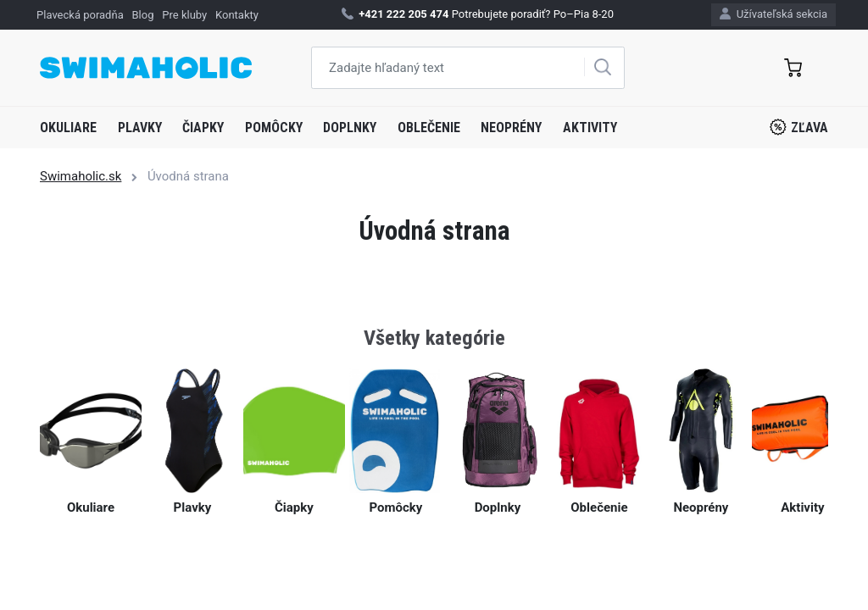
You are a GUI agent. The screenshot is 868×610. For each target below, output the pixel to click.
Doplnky (350, 128)
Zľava (799, 127)
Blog (143, 15)
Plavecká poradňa (80, 15)
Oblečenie (429, 128)
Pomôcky (274, 128)
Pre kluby (184, 15)
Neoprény (511, 128)
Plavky (140, 128)
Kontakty (237, 15)
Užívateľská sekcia (773, 14)
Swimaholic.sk (81, 176)
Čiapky (203, 128)
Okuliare (68, 128)
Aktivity (590, 128)
